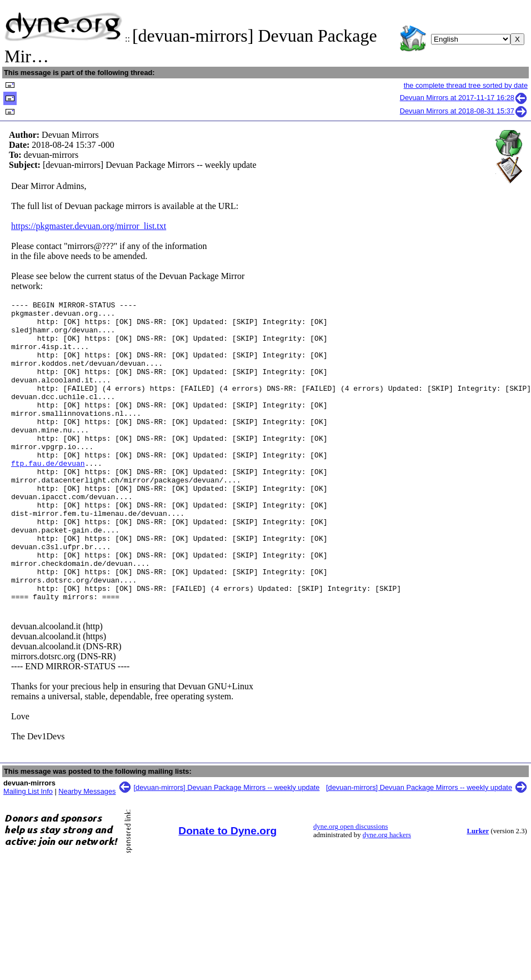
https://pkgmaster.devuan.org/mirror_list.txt (89, 226)
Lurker (478, 891)
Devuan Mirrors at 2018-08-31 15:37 (464, 111)
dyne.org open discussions (350, 887)
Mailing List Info (28, 851)
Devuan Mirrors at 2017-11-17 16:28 (464, 98)
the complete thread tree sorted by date (466, 85)
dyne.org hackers (387, 895)
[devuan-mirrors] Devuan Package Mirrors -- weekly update (227, 847)
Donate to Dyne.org (227, 891)
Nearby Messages (87, 851)
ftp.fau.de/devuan (48, 496)
